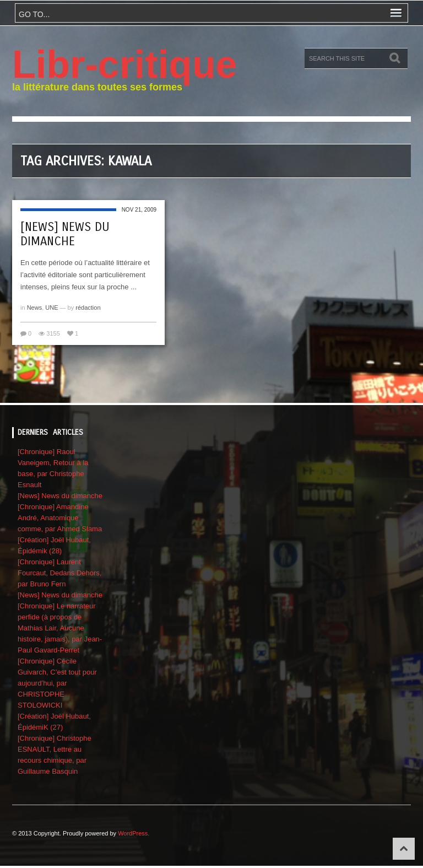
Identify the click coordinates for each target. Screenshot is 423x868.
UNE (51, 308)
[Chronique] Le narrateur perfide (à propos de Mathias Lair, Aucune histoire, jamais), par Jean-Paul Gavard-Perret (60, 628)
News (35, 308)
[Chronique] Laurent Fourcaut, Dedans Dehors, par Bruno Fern (59, 573)
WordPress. (134, 833)
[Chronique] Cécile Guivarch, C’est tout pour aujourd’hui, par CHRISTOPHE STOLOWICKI (57, 683)
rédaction (88, 308)
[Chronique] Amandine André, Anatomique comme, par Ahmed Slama (60, 518)
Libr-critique (124, 64)
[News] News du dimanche (65, 234)
